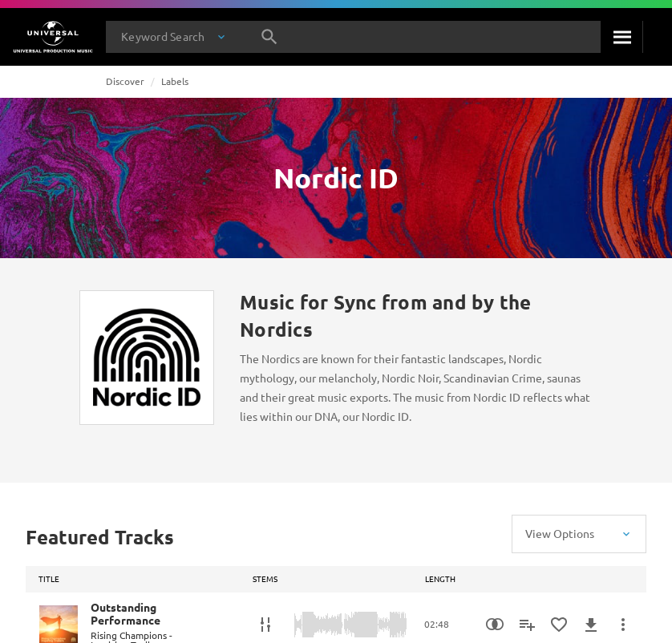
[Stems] (265, 625)
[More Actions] (623, 625)
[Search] (621, 37)
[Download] (591, 625)
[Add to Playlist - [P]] (527, 625)
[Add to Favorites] (559, 625)
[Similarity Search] (495, 625)
